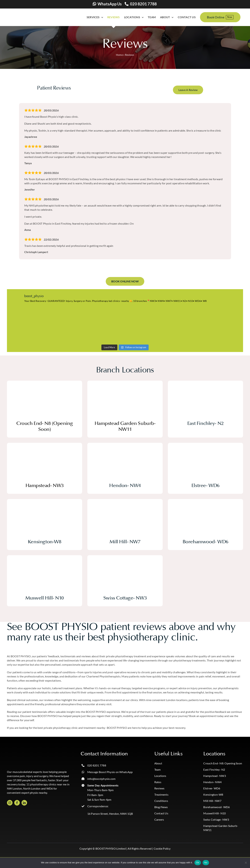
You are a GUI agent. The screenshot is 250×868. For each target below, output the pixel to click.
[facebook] (17, 803)
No (206, 863)
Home (119, 55)
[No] (246, 863)
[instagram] (10, 803)
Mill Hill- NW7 (212, 801)
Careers (159, 819)
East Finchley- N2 (214, 770)
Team (158, 770)
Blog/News (161, 807)
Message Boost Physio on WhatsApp (110, 772)
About (158, 763)
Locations (160, 776)
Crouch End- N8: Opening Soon (223, 763)
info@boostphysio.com (101, 779)
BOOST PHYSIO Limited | (111, 848)
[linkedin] (24, 803)
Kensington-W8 (213, 794)
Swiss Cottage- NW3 (216, 819)
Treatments (161, 794)
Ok (198, 863)
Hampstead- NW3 (214, 776)
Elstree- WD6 (212, 788)
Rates (158, 782)
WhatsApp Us (110, 4)
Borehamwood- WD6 (216, 807)
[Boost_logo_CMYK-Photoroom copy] (21, 752)
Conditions (161, 801)
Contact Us (161, 813)
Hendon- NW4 (212, 782)
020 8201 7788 (143, 4)
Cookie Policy (162, 848)
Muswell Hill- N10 (214, 813)
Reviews (159, 788)
